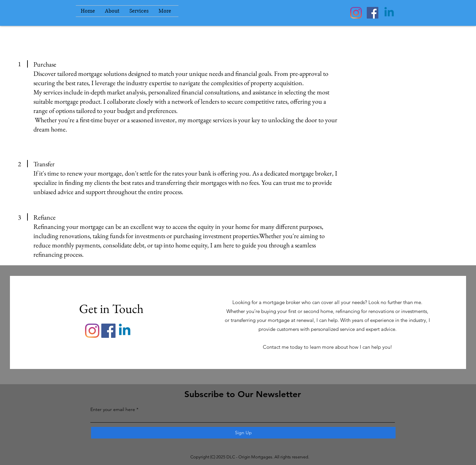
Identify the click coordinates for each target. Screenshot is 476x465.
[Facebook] (373, 13)
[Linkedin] (389, 13)
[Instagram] (356, 13)
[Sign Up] (243, 433)
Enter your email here (113, 409)
